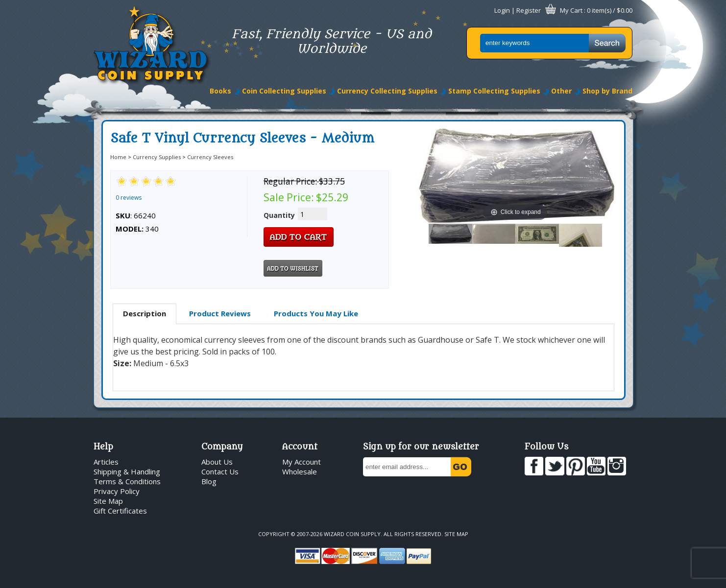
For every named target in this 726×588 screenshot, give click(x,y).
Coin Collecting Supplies (284, 91)
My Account (302, 462)
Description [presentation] (145, 313)
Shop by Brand (607, 91)
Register (529, 10)
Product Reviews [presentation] (220, 313)
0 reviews (129, 198)
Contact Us (220, 471)
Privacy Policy (117, 491)
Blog (209, 481)
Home (118, 157)
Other (561, 91)
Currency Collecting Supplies (387, 91)
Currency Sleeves (210, 157)
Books (220, 91)
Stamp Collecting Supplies (494, 91)
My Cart (571, 10)
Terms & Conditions (127, 481)
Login (502, 10)
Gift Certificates (120, 511)
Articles (106, 462)
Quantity (279, 215)
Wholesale (300, 471)
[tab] (145, 314)
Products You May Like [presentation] (316, 313)
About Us (217, 462)
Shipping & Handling (127, 471)
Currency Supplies (157, 157)
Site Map (108, 501)
